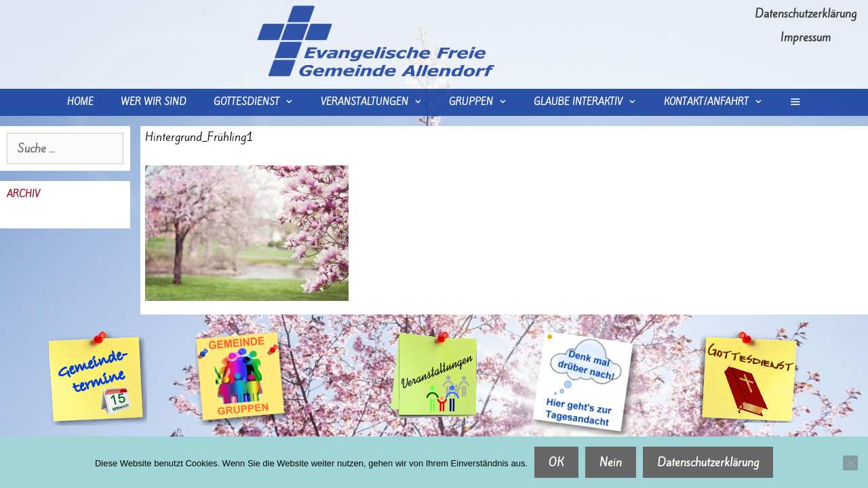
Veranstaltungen (378, 102)
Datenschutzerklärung (806, 14)
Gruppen (485, 102)
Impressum (806, 37)
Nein (611, 462)
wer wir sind (154, 102)
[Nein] (850, 463)
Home (80, 102)
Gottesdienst (260, 102)
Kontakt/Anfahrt (720, 102)
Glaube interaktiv (592, 102)
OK (556, 462)
